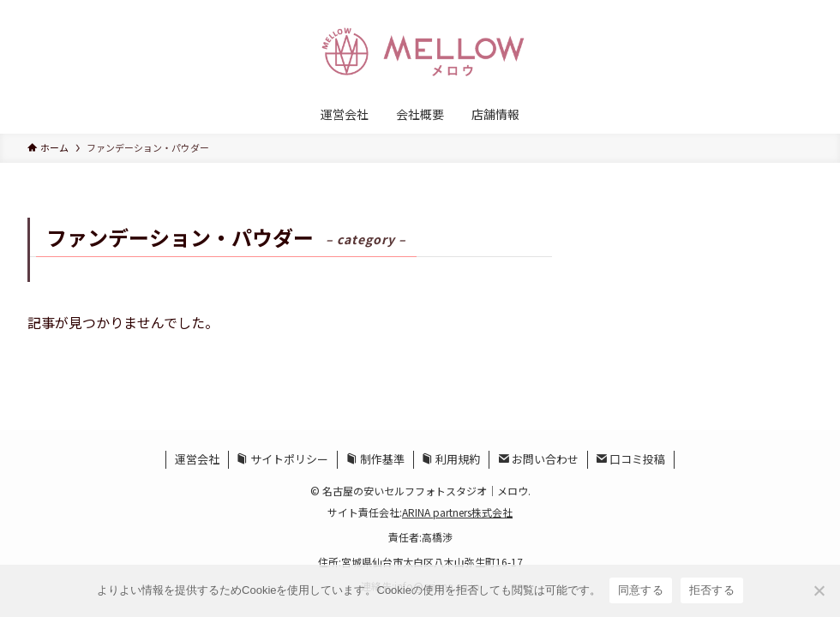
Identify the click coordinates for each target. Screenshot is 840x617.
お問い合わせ (538, 459)
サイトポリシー (282, 459)
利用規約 (451, 459)
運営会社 (197, 459)
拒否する (712, 590)
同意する (641, 590)
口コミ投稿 (630, 459)
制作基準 (375, 459)
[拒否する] (819, 590)
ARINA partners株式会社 (457, 512)
